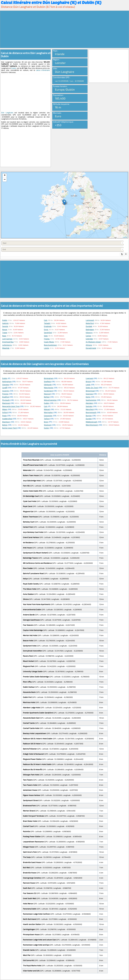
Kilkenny (89, 333)
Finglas (47, 339)
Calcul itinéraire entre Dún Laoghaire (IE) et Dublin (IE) (51, 2)
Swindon (89, 407)
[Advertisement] (64, 29)
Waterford (90, 324)
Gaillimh (5, 324)
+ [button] (5, 175)
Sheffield (47, 382)
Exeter (46, 428)
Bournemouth (91, 413)
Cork (46, 320)
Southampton (91, 400)
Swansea (89, 394)
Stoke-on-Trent (92, 388)
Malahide (6, 348)
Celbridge (89, 339)
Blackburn (6, 422)
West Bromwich (92, 425)
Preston (5, 394)
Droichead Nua (8, 342)
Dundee (89, 419)
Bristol (88, 382)
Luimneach (90, 320)
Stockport (48, 425)
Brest (46, 422)
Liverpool (89, 379)
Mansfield (90, 410)
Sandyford (48, 333)
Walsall (47, 410)
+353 (58, 125)
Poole (4, 416)
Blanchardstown (50, 345)
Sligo (46, 336)
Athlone (89, 345)
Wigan (5, 410)
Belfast (47, 397)
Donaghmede (91, 348)
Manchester (49, 388)
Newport (47, 394)
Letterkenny (7, 345)
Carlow (88, 336)
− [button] (5, 180)
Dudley (47, 403)
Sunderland (48, 391)
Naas (4, 336)
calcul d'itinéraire (43, 70)
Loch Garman (7, 339)
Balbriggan (90, 330)
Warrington (48, 413)
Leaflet (125, 237)
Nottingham (7, 382)
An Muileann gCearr (93, 342)
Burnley (89, 416)
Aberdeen (89, 403)
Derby (88, 397)
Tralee (5, 333)
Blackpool (6, 403)
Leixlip (47, 348)
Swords (5, 327)
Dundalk (89, 327)
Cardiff (5, 388)
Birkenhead (90, 391)
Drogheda (48, 327)
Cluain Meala (49, 342)
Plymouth (6, 400)
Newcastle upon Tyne (11, 407)
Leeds (88, 385)
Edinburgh (48, 385)
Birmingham (49, 379)
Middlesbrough (92, 422)
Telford (47, 419)
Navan (5, 330)
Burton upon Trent (10, 428)
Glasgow (6, 385)
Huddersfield (7, 419)
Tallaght (47, 324)
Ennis (46, 330)
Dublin (14, 68)
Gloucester (48, 416)
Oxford (5, 413)
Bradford (6, 397)
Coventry (6, 391)
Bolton (5, 425)
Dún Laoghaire (7, 113)
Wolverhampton (50, 400)
